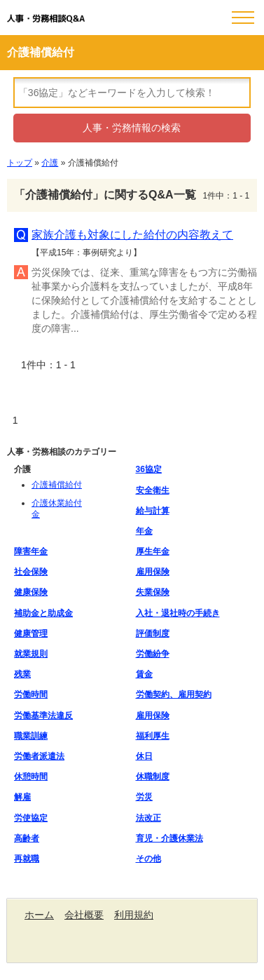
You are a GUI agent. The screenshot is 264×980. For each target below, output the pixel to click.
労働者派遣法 (39, 756)
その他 (148, 859)
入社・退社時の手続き (178, 613)
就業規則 (31, 654)
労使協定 (31, 818)
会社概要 (84, 915)
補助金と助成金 (43, 613)
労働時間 (31, 694)
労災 (144, 797)
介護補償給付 (57, 485)
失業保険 (153, 592)
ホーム (39, 915)
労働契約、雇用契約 (174, 694)
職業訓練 (31, 736)
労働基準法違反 (43, 716)
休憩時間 (31, 777)
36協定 (149, 469)
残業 (22, 674)
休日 (144, 756)
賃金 (144, 674)
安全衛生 (153, 490)
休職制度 (153, 777)
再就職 (27, 859)
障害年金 (31, 551)
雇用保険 (153, 572)
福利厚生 (153, 736)
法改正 (148, 818)
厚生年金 (153, 551)
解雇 (22, 797)
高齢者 (27, 838)
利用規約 (134, 915)
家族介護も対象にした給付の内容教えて (132, 235)
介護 (50, 163)
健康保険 (31, 592)
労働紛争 (153, 654)
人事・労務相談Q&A (46, 19)
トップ (20, 163)
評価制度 (153, 633)
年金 (144, 531)
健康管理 (31, 633)
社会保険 (31, 572)
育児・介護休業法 (169, 838)
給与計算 (153, 511)
